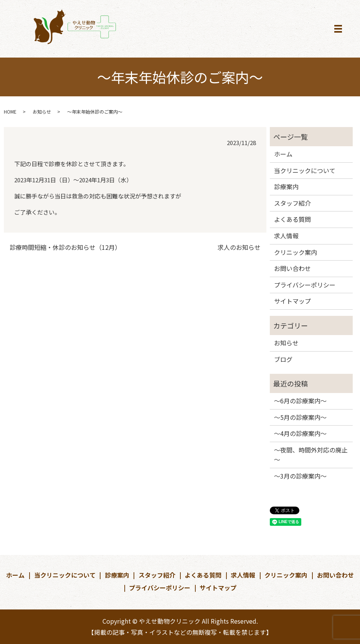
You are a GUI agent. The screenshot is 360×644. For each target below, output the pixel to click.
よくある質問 (292, 219)
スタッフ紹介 (292, 203)
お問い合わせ (292, 268)
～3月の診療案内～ (300, 476)
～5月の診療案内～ (300, 417)
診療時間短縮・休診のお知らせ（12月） (65, 247)
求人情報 (286, 236)
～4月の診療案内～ (300, 433)
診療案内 (286, 187)
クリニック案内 (296, 252)
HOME (10, 111)
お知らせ (42, 111)
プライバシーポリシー (305, 285)
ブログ (283, 359)
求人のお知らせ (239, 247)
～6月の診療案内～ (300, 401)
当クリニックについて (305, 170)
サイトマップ (292, 301)
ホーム (283, 154)
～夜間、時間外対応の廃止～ (311, 455)
